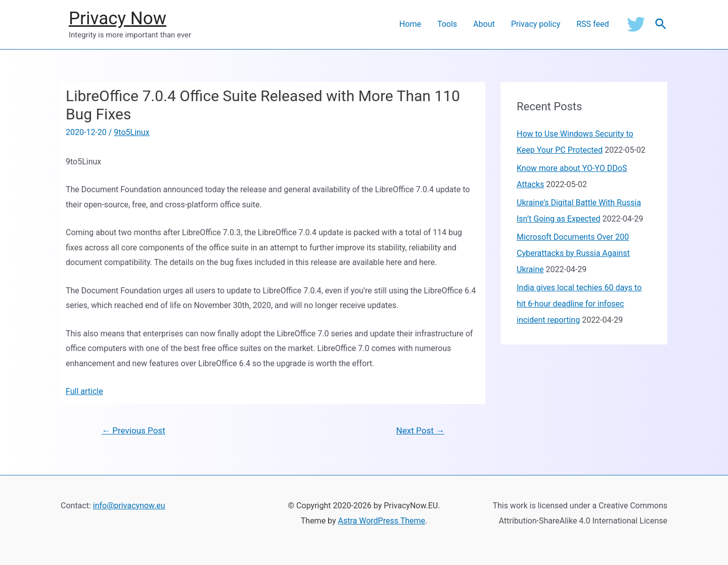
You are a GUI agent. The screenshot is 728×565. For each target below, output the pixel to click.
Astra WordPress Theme (382, 521)
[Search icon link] (661, 25)
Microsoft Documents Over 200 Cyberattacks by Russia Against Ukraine (573, 253)
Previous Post (133, 430)
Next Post (420, 430)
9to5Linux (131, 132)
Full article (84, 391)
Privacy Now (118, 18)
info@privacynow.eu (129, 506)
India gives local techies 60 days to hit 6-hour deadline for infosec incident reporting (579, 304)
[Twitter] (636, 24)
